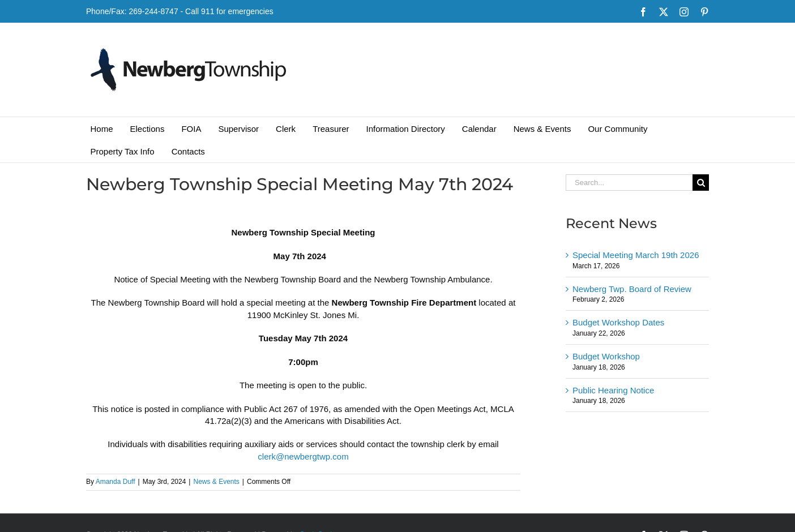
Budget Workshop (606, 356)
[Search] (701, 183)
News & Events (216, 482)
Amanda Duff (116, 482)
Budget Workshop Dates (618, 322)
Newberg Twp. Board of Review (632, 289)
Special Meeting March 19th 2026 (636, 255)
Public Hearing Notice (613, 390)
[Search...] (629, 183)
